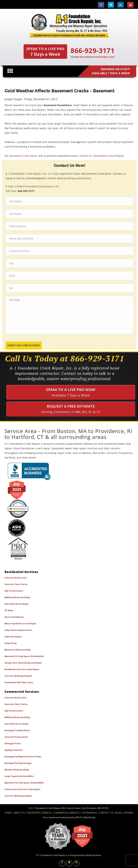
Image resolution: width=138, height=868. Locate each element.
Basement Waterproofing (18, 650)
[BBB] (69, 471)
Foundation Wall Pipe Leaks (19, 682)
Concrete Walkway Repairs (18, 676)
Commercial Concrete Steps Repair (23, 789)
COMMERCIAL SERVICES (66, 813)
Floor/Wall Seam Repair (17, 604)
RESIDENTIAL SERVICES (39, 813)
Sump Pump (11, 643)
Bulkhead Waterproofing (17, 597)
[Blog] (77, 863)
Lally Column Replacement (18, 630)
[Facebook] (101, 5)
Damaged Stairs (13, 743)
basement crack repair (23, 156)
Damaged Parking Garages (18, 763)
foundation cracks (98, 114)
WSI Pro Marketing (85, 817)
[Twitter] (111, 5)
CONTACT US (106, 813)
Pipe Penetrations (14, 591)
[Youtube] (130, 5)
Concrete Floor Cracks (16, 584)
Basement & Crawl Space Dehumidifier (24, 656)
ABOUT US (20, 813)
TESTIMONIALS (89, 813)
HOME (8, 813)
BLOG (118, 813)
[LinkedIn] (121, 5)
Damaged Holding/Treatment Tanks (23, 756)
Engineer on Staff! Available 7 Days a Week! (110, 71)
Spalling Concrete (14, 750)
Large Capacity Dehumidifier (19, 776)
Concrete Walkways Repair (18, 796)
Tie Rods (9, 610)
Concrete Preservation (16, 737)
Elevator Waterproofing (17, 770)
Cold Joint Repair (13, 637)
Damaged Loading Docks (17, 730)
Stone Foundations (14, 617)
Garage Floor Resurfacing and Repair (23, 663)
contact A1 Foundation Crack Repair (102, 156)
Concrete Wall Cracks (16, 578)
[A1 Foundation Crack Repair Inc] (69, 25)
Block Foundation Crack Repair (20, 623)
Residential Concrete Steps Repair (22, 669)
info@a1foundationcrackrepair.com (93, 57)
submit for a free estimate (24, 345)
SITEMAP (128, 813)
